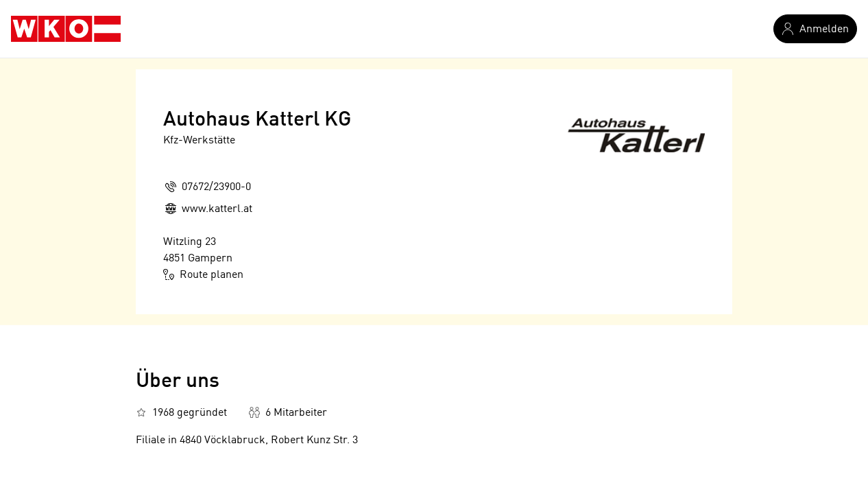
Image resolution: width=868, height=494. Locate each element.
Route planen (203, 274)
